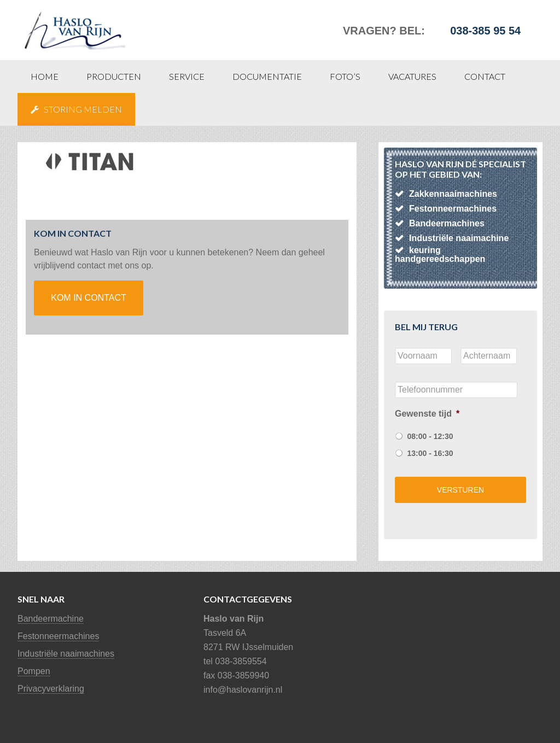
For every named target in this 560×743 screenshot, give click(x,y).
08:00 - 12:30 (430, 436)
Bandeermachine (51, 619)
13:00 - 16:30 (430, 453)
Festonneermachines (58, 636)
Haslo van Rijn (100, 25)
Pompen (34, 671)
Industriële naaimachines (66, 654)
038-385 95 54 (485, 31)
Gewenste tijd (427, 414)
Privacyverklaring (51, 689)
